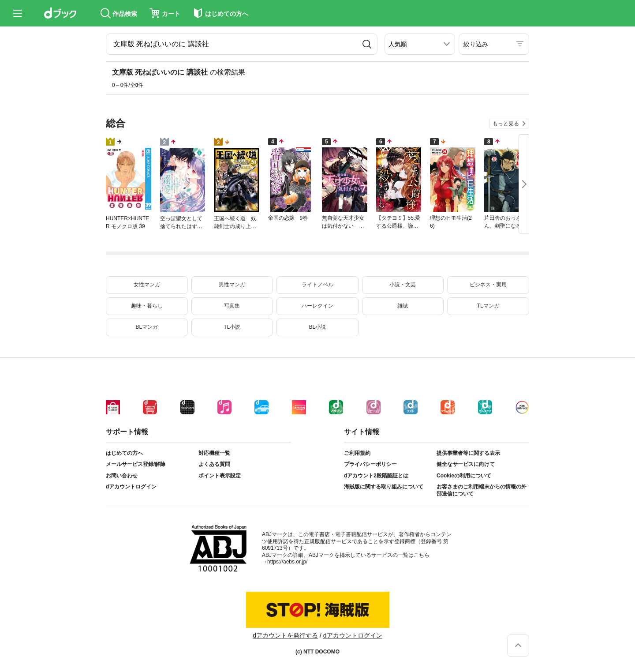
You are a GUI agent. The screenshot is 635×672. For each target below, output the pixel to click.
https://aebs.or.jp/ (287, 562)
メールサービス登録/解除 (136, 464)
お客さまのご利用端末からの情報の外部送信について (482, 490)
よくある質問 (214, 464)
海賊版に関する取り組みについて (384, 487)
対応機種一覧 (214, 453)
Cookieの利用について (464, 476)
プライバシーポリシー (370, 464)
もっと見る (506, 124)
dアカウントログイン (131, 487)
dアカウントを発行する (285, 635)
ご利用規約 (357, 453)
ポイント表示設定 (220, 476)
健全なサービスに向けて (466, 464)
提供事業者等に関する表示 (468, 453)
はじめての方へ (124, 453)
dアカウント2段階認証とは (376, 476)
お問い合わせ (122, 476)
